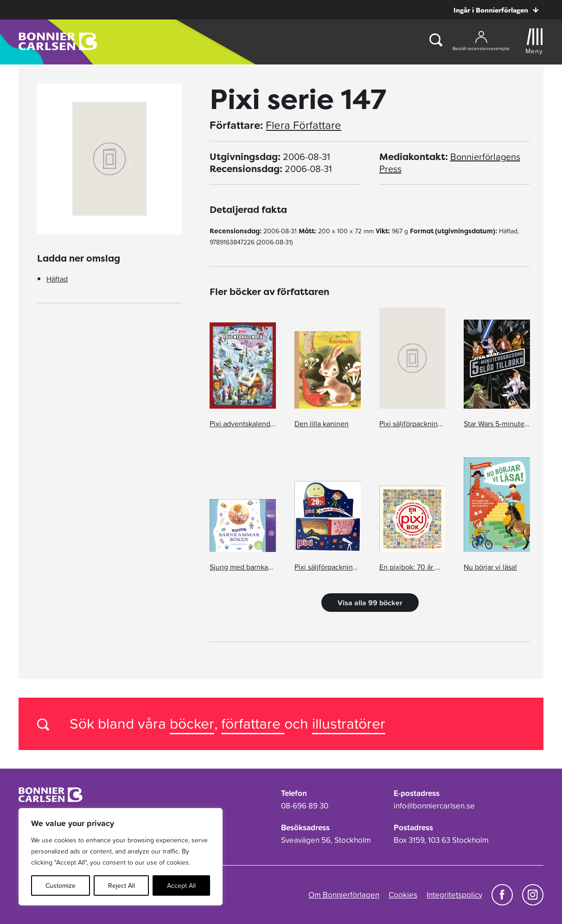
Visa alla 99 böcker (370, 603)
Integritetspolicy (454, 895)
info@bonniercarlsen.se (434, 806)
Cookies (403, 895)
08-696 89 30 (305, 806)
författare (253, 723)
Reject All (121, 885)
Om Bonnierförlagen (344, 895)
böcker (192, 723)
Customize (61, 885)
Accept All (181, 885)
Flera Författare (303, 125)
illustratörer (349, 723)
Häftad (57, 279)
